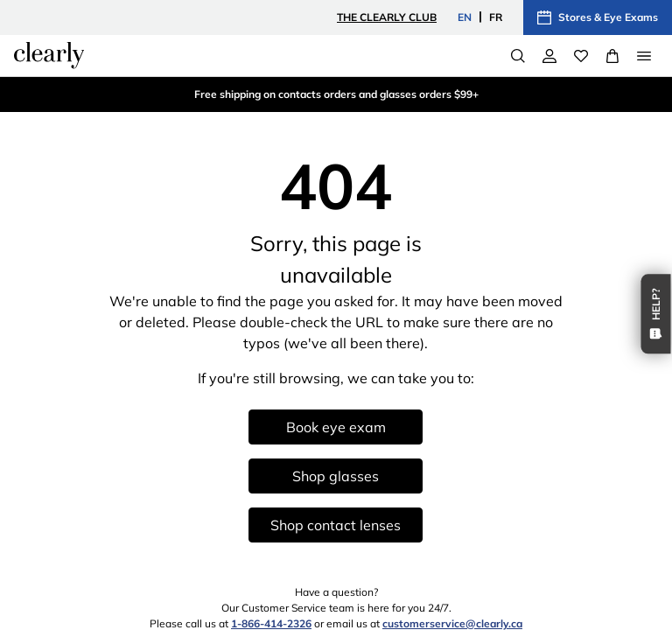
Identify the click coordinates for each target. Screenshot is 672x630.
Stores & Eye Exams (598, 17)
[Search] (518, 56)
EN (465, 17)
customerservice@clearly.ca (452, 623)
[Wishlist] (581, 56)
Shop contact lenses (336, 525)
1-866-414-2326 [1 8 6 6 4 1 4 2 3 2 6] (271, 623)
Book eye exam (336, 427)
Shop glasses (336, 476)
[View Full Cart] (612, 56)
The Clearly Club (387, 17)
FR (496, 17)
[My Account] (549, 56)
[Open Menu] (644, 56)
